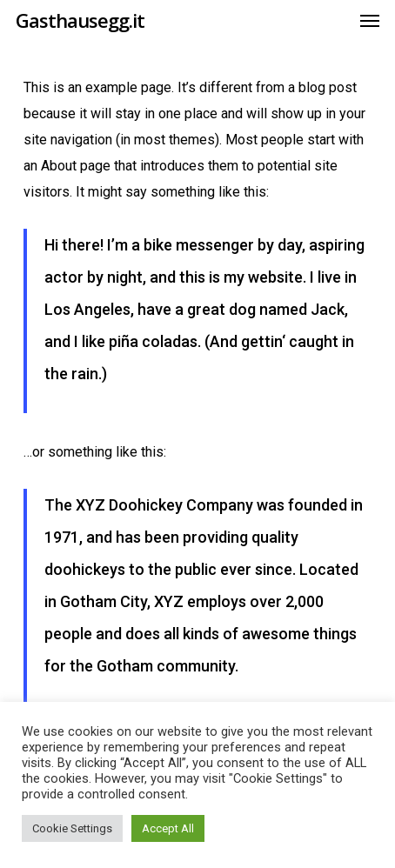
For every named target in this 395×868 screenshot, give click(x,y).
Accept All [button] (168, 828)
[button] (370, 20)
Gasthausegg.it (80, 20)
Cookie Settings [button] (72, 828)
